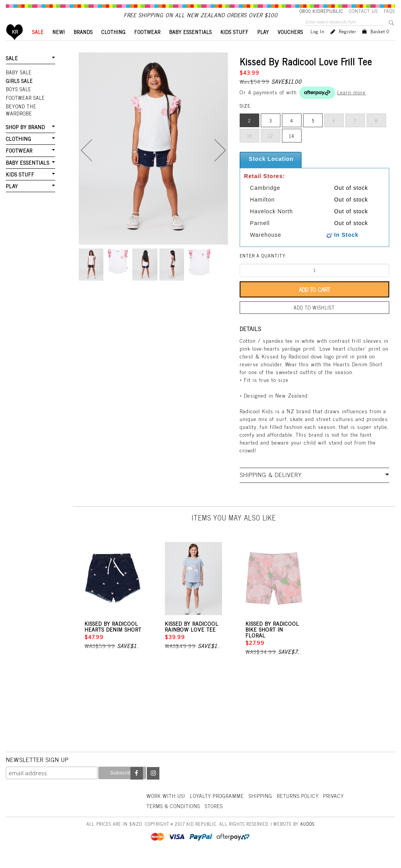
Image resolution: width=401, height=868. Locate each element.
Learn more (351, 105)
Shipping (264, 808)
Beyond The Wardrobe (21, 122)
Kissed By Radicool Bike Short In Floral (272, 642)
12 (271, 149)
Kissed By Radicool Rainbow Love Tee (192, 639)
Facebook (137, 786)
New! (59, 45)
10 (249, 149)
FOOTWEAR (147, 45)
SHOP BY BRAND (25, 138)
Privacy (339, 808)
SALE (38, 45)
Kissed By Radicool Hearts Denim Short (113, 639)
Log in (318, 45)
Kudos (307, 836)
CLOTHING (114, 45)
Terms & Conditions (175, 818)
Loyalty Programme (220, 808)
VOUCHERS (290, 45)
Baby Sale (19, 85)
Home (15, 45)
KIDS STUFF (235, 45)
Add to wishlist (314, 321)
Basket (380, 45)
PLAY (263, 45)
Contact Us (363, 11)
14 (292, 149)
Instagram (153, 786)
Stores (217, 818)
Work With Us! (167, 808)
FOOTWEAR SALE (25, 110)
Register (348, 45)
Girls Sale (19, 94)
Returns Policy (303, 808)
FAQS (389, 11)
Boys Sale (18, 102)
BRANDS (83, 45)
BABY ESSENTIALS (191, 45)
